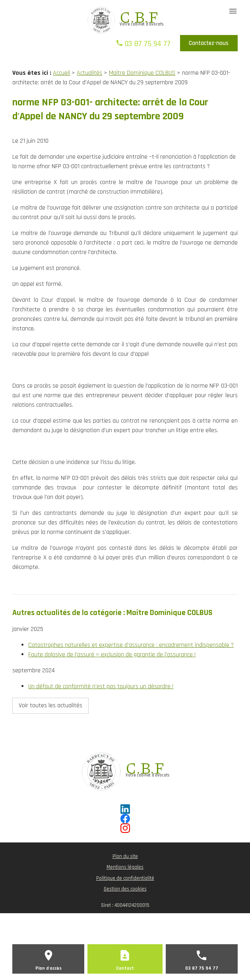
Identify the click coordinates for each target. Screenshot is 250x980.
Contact (125, 968)
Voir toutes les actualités (50, 705)
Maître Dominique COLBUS (142, 73)
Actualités (89, 73)
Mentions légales (125, 867)
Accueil (61, 73)
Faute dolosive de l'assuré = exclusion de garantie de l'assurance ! (112, 655)
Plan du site (125, 856)
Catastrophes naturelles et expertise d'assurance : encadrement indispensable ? (131, 645)
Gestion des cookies (125, 889)
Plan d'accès (48, 968)
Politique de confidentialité (125, 878)
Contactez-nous (209, 43)
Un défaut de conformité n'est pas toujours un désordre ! (101, 686)
